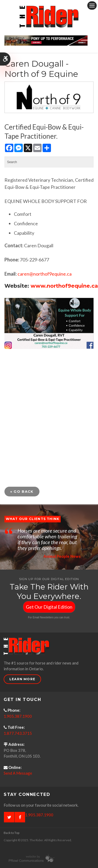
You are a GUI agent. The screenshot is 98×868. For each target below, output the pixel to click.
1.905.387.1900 (18, 716)
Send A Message (18, 773)
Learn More (22, 679)
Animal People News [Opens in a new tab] (62, 556)
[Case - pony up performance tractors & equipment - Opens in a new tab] (46, 40)
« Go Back (22, 491)
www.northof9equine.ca (64, 286)
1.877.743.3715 (18, 733)
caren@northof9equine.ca (45, 274)
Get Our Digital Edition (49, 607)
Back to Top (11, 833)
